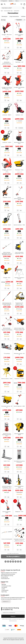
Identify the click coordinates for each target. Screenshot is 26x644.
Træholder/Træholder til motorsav (19, 278)
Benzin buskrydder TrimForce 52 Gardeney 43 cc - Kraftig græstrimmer (7, 329)
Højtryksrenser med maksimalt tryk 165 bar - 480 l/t (7, 435)
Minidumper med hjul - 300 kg (19, 354)
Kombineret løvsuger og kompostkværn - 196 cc (7, 487)
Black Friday (4, 592)
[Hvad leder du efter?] (13, 8)
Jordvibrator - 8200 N (7, 225)
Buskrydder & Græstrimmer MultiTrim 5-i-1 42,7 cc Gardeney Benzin (19, 540)
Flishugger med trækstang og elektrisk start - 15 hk (7, 88)
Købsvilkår (4, 584)
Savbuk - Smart (7, 461)
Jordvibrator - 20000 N (7, 115)
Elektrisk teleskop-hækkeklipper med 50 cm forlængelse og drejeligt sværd (7, 254)
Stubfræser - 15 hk (19, 115)
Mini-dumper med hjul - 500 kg (7, 407)
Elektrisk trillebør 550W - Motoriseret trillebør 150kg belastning (19, 329)
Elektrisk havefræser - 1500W (19, 35)
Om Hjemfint (4, 587)
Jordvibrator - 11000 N (7, 142)
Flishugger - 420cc (7, 278)
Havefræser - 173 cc (7, 197)
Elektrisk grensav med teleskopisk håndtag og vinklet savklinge (7, 304)
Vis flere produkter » (13, 556)
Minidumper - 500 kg (19, 170)
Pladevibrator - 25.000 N (19, 379)
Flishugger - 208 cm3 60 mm (7, 170)
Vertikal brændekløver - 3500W (19, 487)
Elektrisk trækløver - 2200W (7, 379)
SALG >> (17, 1)
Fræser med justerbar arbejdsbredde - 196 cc (19, 253)
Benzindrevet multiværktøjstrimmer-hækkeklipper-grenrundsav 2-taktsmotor (7, 63)
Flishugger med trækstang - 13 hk (19, 88)
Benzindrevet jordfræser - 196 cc (19, 143)
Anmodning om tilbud (6, 586)
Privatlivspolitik (5, 590)
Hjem (2, 11)
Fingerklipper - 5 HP (19, 62)
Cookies (3, 589)
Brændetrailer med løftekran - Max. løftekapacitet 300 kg (19, 304)
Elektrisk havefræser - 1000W (7, 512)
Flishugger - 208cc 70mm (7, 35)
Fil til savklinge (7, 353)
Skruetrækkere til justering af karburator (19, 462)
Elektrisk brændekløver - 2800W (19, 434)
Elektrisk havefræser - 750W (19, 225)
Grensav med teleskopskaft (7, 539)
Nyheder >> (11, 1)
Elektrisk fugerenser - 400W (19, 406)
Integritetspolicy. (13, 621)
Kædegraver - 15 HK (19, 512)
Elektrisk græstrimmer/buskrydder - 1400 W (19, 199)
